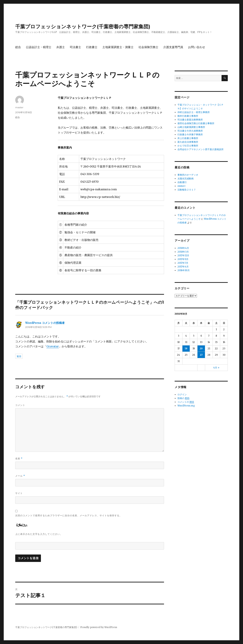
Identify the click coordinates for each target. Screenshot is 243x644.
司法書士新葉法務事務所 (190, 120)
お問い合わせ (197, 47)
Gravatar (53, 346)
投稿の (183, 398)
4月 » (216, 368)
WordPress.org (186, 406)
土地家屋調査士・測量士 (118, 47)
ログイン (182, 395)
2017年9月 (183, 259)
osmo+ (182, 186)
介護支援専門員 (173, 47)
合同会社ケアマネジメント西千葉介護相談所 (200, 149)
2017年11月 (183, 255)
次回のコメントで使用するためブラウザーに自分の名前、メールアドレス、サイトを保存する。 (69, 515)
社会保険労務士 (148, 47)
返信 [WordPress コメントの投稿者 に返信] (19, 356)
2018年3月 (183, 252)
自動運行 (182, 182)
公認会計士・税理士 (39, 47)
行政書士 (92, 47)
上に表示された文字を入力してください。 (39, 534)
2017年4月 (183, 267)
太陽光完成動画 (186, 179)
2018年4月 (183, 248)
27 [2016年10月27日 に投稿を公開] (201, 355)
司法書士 (75, 47)
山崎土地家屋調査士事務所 (191, 127)
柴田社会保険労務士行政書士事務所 (196, 123)
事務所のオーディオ (188, 175)
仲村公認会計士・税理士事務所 (194, 112)
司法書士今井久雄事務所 (190, 131)
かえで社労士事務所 (188, 146)
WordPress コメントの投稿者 (45, 323)
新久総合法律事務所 (188, 142)
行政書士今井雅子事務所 (190, 135)
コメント (20, 405)
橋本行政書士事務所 (188, 116)
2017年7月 (183, 263)
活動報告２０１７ (187, 190)
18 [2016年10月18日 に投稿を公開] (186, 349)
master (19, 107)
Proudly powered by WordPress (99, 627)
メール (20, 476)
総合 (18, 47)
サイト (19, 493)
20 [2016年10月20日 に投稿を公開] (201, 349)
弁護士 (61, 47)
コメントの (186, 402)
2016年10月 (184, 270)
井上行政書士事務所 (188, 138)
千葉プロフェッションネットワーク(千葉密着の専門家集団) (83, 27)
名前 (19, 459)
